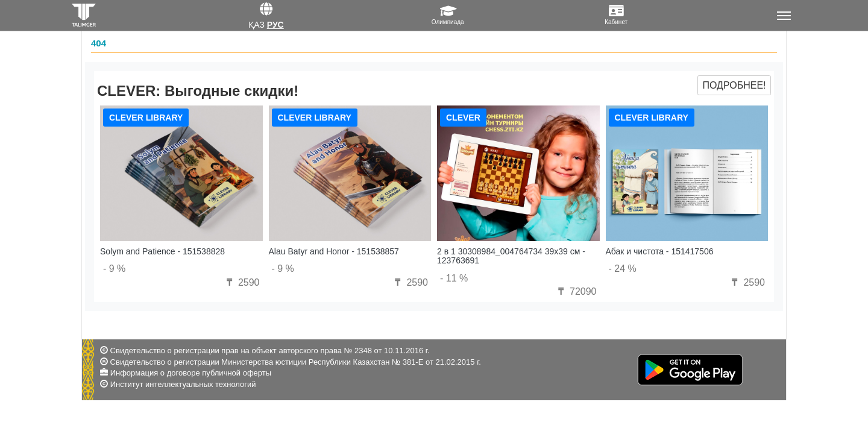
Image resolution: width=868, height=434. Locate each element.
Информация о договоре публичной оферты (191, 373)
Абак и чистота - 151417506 (660, 251)
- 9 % (114, 269)
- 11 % (454, 278)
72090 (576, 291)
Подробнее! (734, 85)
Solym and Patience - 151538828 (162, 251)
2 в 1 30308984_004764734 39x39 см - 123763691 (511, 256)
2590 (241, 282)
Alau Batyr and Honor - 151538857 (334, 251)
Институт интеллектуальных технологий (183, 384)
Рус (275, 25)
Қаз (256, 25)
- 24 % (623, 269)
